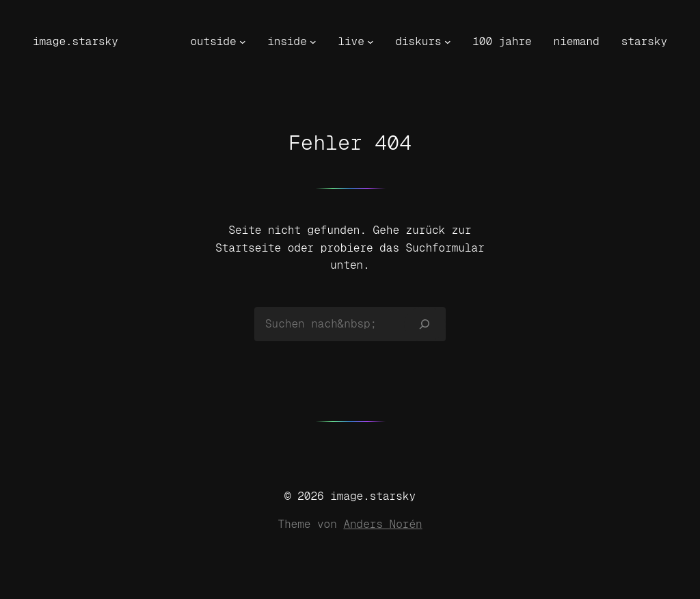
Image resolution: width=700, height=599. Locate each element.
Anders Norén (382, 524)
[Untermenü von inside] (313, 42)
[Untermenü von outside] (243, 42)
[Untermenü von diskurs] (448, 42)
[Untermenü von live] (371, 42)
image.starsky (76, 41)
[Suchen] (425, 324)
